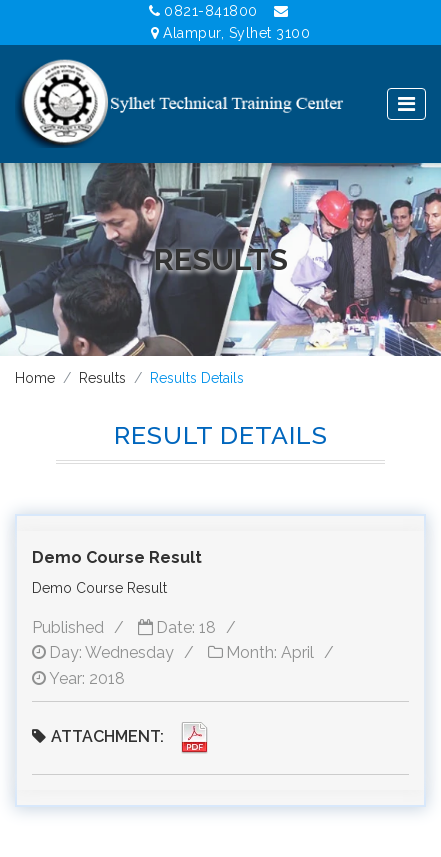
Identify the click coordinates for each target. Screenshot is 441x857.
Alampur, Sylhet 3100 (231, 33)
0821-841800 (203, 11)
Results (102, 378)
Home (35, 378)
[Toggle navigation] (406, 104)
